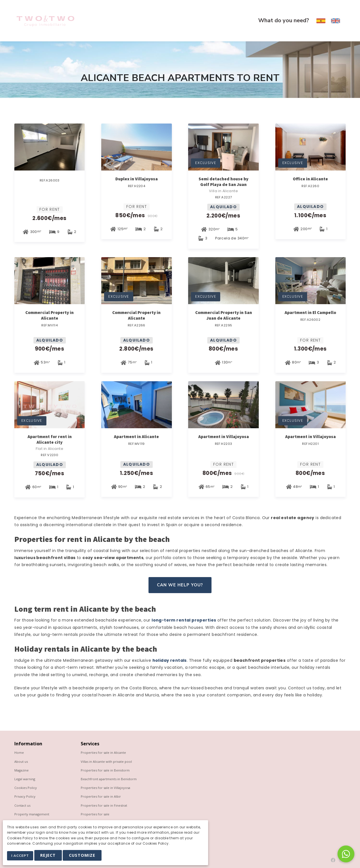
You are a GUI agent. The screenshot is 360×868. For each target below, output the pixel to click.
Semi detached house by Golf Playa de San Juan (223, 182)
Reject (50, 856)
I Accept (21, 856)
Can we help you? (180, 585)
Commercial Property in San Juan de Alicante (224, 315)
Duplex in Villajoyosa (137, 179)
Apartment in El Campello (310, 312)
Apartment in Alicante (136, 437)
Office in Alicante (310, 179)
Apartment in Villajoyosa (224, 437)
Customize (84, 856)
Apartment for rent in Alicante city (50, 439)
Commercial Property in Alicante (49, 315)
